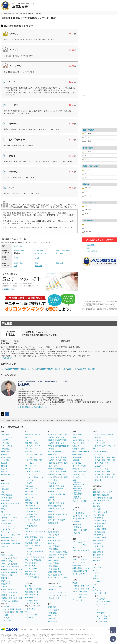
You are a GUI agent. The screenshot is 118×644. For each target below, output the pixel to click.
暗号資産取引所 (6, 538)
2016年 (58, 369)
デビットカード (6, 532)
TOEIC (52, 552)
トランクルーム (31, 474)
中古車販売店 (92, 251)
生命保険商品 (98, 526)
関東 (36, 263)
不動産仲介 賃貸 (7, 575)
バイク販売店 (30, 517)
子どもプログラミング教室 (58, 578)
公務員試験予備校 (54, 572)
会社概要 (23, 630)
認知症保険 (97, 543)
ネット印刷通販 (78, 513)
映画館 (75, 583)
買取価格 (86, 184)
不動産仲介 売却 (7, 555)
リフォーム (5, 587)
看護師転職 (77, 457)
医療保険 (4, 466)
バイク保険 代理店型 (101, 501)
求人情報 (83, 630)
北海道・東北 (18, 263)
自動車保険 (91, 245)
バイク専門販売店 (33, 520)
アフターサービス (41, 253)
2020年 (30, 369)
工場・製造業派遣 (79, 472)
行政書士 (53, 555)
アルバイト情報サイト (81, 443)
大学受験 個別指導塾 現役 (57, 440)
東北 (6, 609)
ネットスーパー (31, 463)
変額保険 (97, 558)
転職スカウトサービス (81, 452)
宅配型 (29, 483)
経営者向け (78, 524)
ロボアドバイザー (7, 546)
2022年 (17, 369)
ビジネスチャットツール (82, 516)
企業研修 (76, 522)
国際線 (36, 600)
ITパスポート (61, 558)
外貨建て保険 (98, 546)
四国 (97, 463)
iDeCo (96, 579)
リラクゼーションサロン (57, 592)
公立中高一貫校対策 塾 (56, 494)
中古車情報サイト (32, 503)
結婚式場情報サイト (80, 571)
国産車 (16, 258)
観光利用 (30, 617)
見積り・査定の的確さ (63, 250)
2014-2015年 (73, 369)
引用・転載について (72, 630)
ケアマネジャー (63, 555)
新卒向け (77, 533)
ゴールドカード (8, 529)
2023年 (10, 369)
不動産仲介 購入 (7, 561)
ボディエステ (77, 548)
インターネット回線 (101, 469)
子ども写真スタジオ (33, 540)
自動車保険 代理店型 (101, 495)
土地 (21, 558)
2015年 (64, 369)
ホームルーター (99, 449)
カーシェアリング (32, 489)
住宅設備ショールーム (9, 584)
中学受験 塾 (52, 483)
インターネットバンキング (11, 503)
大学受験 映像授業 (54, 452)
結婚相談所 (77, 565)
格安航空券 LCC (31, 598)
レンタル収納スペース (35, 477)
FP (50, 546)
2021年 (24, 369)
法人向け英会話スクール (57, 575)
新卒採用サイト (78, 485)
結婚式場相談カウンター (82, 568)
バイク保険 (5, 443)
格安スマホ (99, 440)
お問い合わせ (59, 630)
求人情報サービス (79, 477)
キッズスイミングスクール (57, 595)
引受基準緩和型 (101, 523)
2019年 (37, 369)
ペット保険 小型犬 (100, 512)
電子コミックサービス (33, 546)
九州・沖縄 (38, 266)
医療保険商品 (98, 518)
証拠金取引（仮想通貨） (11, 543)
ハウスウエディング (80, 560)
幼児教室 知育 (53, 523)
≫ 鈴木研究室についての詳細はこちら (32, 407)
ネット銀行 (5, 501)
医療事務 (56, 546)
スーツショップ (53, 616)
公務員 (52, 558)
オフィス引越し (31, 563)
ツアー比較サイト (32, 603)
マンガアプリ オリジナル (35, 557)
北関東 (12, 609)
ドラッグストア (53, 610)
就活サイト (77, 437)
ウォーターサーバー (33, 434)
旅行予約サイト (31, 586)
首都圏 (5, 569)
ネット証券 (5, 483)
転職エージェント (79, 454)
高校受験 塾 (52, 454)
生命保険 (4, 463)
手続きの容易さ (19, 250)
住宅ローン (5, 509)
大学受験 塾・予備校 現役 (57, 434)
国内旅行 (30, 589)
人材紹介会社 (77, 494)
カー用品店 (52, 618)
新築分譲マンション (8, 595)
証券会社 (6, 489)
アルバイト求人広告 (80, 501)
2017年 (51, 369)
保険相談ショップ (7, 474)
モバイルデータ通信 (101, 452)
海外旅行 (38, 589)
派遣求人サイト (78, 474)
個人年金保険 (98, 555)
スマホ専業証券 (6, 495)
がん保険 (4, 469)
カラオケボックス (79, 597)
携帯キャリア (100, 443)
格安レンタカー (31, 494)
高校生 (52, 514)
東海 (11, 569)
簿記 (56, 549)
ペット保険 (5, 460)
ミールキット (30, 457)
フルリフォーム (8, 589)
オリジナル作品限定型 (35, 551)
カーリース (29, 497)
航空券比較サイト (32, 592)
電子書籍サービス (32, 543)
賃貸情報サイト (6, 578)
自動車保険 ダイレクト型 (103, 492)
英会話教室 (52, 538)
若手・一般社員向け (82, 530)
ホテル (28, 612)
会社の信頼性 (60, 253)
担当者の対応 (39, 250)
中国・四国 (19, 612)
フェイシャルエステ (80, 545)
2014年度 (83, 369)
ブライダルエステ (79, 542)
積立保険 (97, 560)
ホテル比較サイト (32, 595)
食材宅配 (28, 452)
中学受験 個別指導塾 (55, 489)
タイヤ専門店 (53, 621)
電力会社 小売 (30, 574)
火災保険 (4, 454)
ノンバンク (13, 518)
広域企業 (98, 466)
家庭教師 (51, 517)
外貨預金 (4, 506)
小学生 (65, 514)
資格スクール (53, 560)
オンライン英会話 (54, 540)
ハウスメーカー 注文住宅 (9, 601)
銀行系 (5, 518)
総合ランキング (19, 246)
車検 (89, 248)
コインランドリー (32, 449)
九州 (21, 569)
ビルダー (6, 606)
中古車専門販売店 (33, 509)
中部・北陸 (59, 263)
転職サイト (77, 446)
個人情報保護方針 (47, 630)
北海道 (52, 457)
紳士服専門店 (53, 613)
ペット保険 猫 (98, 515)
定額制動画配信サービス (34, 537)
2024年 (3, 369)
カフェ (28, 534)
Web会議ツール (78, 519)
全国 (86, 594)
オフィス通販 (30, 566)
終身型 (97, 520)
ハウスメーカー (8, 618)
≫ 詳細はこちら (7, 358)
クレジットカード (7, 520)
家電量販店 (52, 607)
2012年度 (91, 369)
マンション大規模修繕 (9, 572)
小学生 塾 (51, 500)
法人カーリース (78, 510)
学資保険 (4, 472)
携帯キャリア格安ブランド (105, 446)
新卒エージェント (79, 489)
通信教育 (51, 511)
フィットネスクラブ (55, 587)
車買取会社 (29, 500)
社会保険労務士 (62, 552)
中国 (113, 460)
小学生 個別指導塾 (54, 506)
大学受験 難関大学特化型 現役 (59, 446)
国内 (28, 609)
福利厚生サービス (32, 571)
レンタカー (29, 491)
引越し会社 (29, 486)
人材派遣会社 (77, 498)
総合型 (29, 549)
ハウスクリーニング (33, 446)
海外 (33, 609)
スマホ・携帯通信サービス (103, 434)
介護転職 (76, 460)
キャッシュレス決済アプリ (11, 535)
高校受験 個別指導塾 (55, 469)
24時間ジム (52, 589)
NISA (3, 486)
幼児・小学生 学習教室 (56, 520)
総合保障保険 (98, 552)
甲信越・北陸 (61, 460)
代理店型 (6, 440)
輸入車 (37, 258)
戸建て (15, 558)
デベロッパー (7, 621)
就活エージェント (79, 434)
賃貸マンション (6, 581)
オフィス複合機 (31, 569)
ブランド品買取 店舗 (33, 560)
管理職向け (78, 527)
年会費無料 (6, 523)
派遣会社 (76, 469)
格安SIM (98, 437)
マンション (6, 558)
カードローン (6, 515)
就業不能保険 (98, 540)
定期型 (104, 520)
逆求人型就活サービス (81, 440)
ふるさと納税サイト (33, 472)
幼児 (51, 535)
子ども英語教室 (53, 532)
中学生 (58, 514)
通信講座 (51, 543)
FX (2, 512)
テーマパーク (77, 600)
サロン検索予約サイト (81, 551)
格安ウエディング (79, 562)
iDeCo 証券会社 (6, 498)
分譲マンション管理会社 (10, 567)
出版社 (29, 554)
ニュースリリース (34, 630)
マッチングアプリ (79, 574)
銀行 (4, 492)
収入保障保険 (100, 532)
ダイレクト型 (7, 437)
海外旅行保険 (6, 457)
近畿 (15, 266)
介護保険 (97, 549)
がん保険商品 (98, 535)
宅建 (51, 549)
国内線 (29, 600)
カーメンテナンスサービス (35, 531)
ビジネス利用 (32, 615)
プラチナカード (103, 607)
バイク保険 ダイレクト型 (103, 498)
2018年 (44, 369)
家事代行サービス (32, 443)
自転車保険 (5, 452)
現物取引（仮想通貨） (11, 540)
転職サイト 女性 (79, 449)
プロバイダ (97, 454)
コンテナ (30, 480)
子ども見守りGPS (32, 577)
